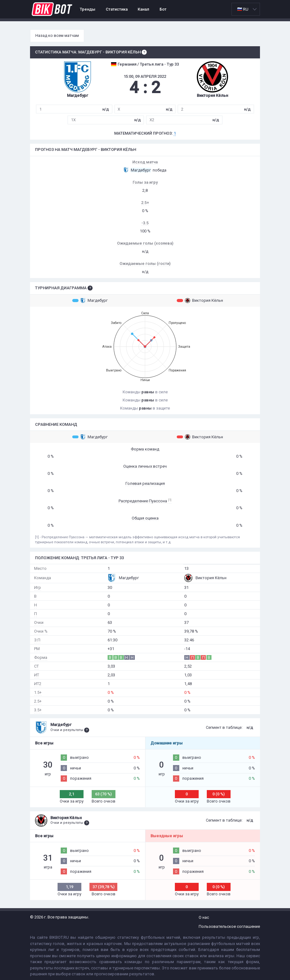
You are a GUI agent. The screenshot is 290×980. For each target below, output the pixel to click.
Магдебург (90, 301)
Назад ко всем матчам (57, 35)
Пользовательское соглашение (229, 926)
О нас (204, 917)
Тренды (88, 9)
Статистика (117, 9)
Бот (163, 9)
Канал (143, 9)
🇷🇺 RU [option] (243, 9)
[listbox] (246, 9)
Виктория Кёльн (200, 301)
